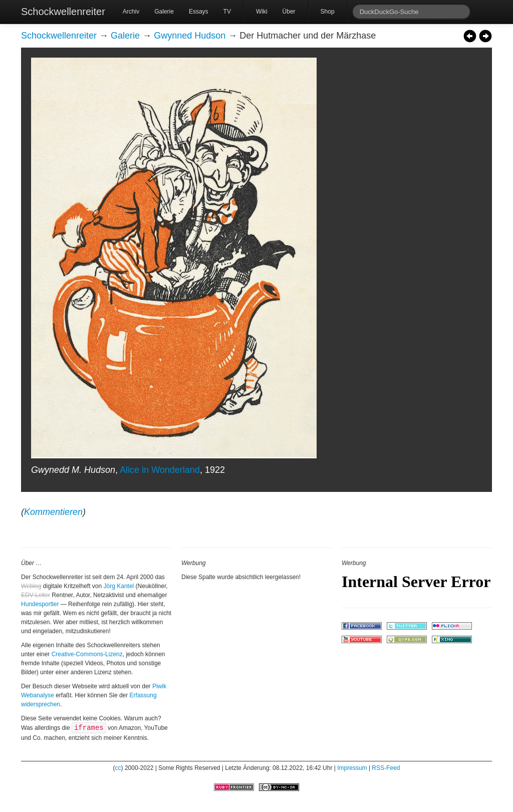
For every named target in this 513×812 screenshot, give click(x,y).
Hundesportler (40, 604)
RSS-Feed (386, 768)
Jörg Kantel (119, 586)
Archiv (131, 12)
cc (118, 768)
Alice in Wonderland (160, 470)
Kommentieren (53, 512)
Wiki (262, 12)
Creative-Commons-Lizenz (87, 654)
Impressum (352, 768)
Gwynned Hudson (190, 36)
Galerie (164, 12)
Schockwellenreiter (63, 12)
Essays (199, 12)
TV (227, 12)
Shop (328, 12)
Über (289, 12)
